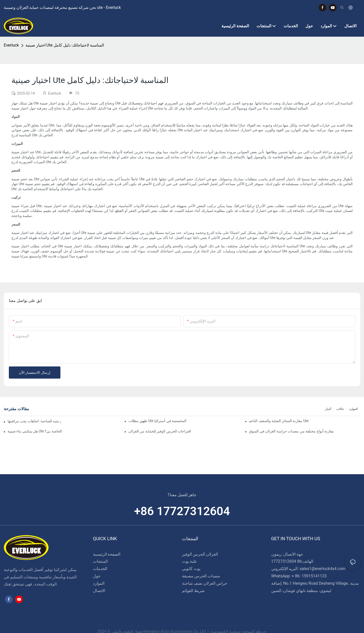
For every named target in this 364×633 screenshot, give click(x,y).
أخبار (328, 409)
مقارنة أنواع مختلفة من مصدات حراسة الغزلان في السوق (291, 431)
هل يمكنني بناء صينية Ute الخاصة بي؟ (35, 431)
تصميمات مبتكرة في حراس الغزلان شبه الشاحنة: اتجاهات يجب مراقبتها (34, 421)
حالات (340, 409)
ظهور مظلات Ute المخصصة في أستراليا (157, 421)
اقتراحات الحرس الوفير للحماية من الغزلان (160, 431)
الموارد (353, 409)
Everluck (11, 45)
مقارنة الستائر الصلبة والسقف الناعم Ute (279, 421)
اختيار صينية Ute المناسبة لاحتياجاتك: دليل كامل (65, 45)
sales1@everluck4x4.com (323, 569)
